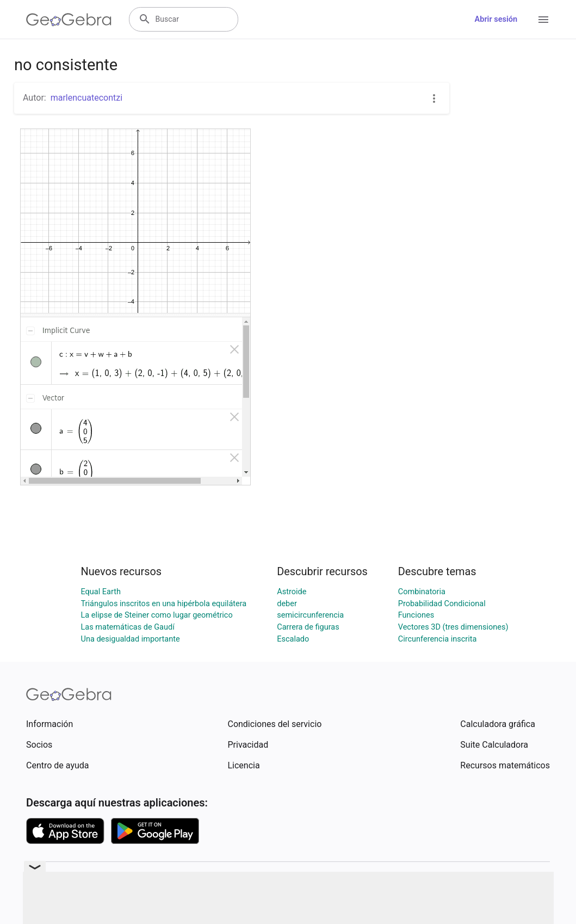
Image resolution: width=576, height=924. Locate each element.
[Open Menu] (543, 20)
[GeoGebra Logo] (69, 20)
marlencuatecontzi (86, 98)
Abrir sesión (496, 19)
